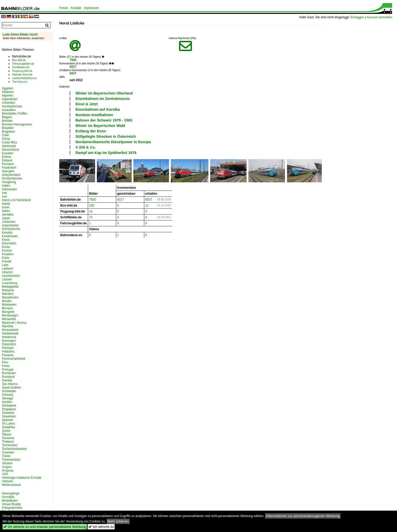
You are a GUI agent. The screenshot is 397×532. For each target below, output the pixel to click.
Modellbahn (10, 501)
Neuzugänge (11, 493)
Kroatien (8, 254)
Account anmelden (379, 17)
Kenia (6, 240)
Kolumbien (9, 243)
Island (6, 204)
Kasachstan (10, 236)
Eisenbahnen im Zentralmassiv (103, 99)
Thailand (8, 442)
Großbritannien (12, 178)
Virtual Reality (11, 504)
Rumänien (9, 373)
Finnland (8, 164)
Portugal (8, 370)
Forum (64, 8)
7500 (73, 60)
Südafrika (8, 427)
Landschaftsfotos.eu (24, 78)
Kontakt (76, 8)
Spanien (7, 420)
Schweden (9, 391)
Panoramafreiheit (14, 359)
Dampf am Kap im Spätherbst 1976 (106, 153)
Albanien (8, 92)
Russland (8, 377)
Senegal (7, 398)
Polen (6, 366)
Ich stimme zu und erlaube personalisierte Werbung (45, 527)
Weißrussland (11, 485)
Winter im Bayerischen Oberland (104, 93)
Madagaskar (10, 287)
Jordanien (9, 222)
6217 (73, 67)
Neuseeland (10, 330)
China (6, 139)
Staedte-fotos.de (22, 74)
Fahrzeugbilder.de (23, 64)
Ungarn (7, 467)
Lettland (7, 269)
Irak (4, 193)
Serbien (7, 402)
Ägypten (7, 88)
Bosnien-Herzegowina (17, 124)
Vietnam (7, 481)
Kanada (7, 233)
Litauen (7, 279)
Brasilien (8, 128)
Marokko (8, 294)
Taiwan (7, 434)
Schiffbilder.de (21, 67)
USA (5, 474)
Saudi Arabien (11, 388)
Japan (6, 218)
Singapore (9, 409)
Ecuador (8, 153)
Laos (5, 265)
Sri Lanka (8, 424)
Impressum (91, 8)
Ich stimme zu (101, 527)
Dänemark (9, 146)
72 (91, 217)
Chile (5, 135)
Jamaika (8, 214)
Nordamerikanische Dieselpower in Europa (113, 142)
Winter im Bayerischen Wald (100, 126)
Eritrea (6, 157)
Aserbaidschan (12, 106)
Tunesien (8, 452)
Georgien (8, 171)
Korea (6, 247)
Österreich (9, 344)
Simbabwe (9, 406)
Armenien (8, 103)
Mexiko (7, 301)
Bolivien (7, 121)
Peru (5, 362)
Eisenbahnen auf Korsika (98, 109)
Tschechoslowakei (14, 449)
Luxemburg (10, 283)
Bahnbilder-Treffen (15, 114)
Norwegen (9, 341)
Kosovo (7, 251)
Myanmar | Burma (14, 323)
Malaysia (8, 290)
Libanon (7, 272)
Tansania (8, 438)
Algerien (7, 96)
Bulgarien (8, 132)
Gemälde (8, 497)
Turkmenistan (11, 460)
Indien (6, 186)
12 (147, 205)
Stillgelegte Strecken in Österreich (106, 136)
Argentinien (10, 99)
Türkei (6, 456)
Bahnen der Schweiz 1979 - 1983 (104, 120)
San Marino (10, 384)
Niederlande (10, 333)
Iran (5, 196)
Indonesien (9, 189)
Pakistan (8, 348)
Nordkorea (9, 337)
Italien (6, 211)
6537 (73, 73)
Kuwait (6, 261)
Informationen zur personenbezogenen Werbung (303, 516)
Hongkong (9, 182)
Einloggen (357, 17)
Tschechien (10, 445)
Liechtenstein (11, 276)
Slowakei (8, 413)
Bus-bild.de (19, 60)
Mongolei (8, 312)
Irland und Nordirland (16, 200)
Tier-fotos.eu (20, 82)
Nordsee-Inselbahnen (94, 115)
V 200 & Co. (86, 147)
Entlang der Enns (91, 131)
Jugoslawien (10, 225)
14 (91, 211)
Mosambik (9, 319)
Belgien (7, 117)
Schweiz (8, 395)
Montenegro (10, 315)
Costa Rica (9, 142)
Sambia (7, 380)
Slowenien (9, 416)
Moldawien (9, 305)
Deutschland (10, 150)
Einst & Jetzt (87, 104)
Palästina (8, 351)
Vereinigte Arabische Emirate (22, 478)
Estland (7, 160)
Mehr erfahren (118, 521)
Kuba (5, 258)
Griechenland (11, 175)
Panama (8, 355)
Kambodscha (11, 229)
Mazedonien (10, 297)
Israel (6, 207)
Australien (9, 110)
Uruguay (8, 470)
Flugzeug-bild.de (22, 71)
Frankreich (9, 168)
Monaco (7, 308)
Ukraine (7, 463)
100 (92, 205)
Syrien (6, 431)
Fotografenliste (12, 508)
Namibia (7, 326)
